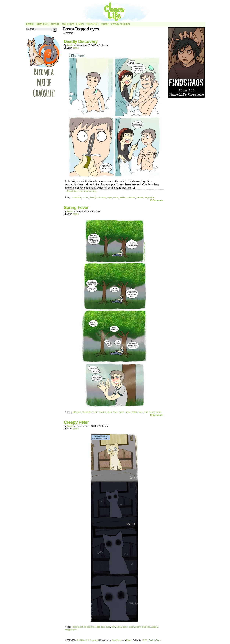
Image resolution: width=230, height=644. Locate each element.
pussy (131, 627)
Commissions (121, 24)
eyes (110, 197)
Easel (129, 640)
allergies (77, 412)
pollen (135, 412)
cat (98, 627)
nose (128, 412)
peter (125, 627)
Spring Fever (76, 207)
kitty (113, 627)
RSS (145, 640)
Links (80, 24)
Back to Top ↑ (155, 640)
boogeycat (78, 627)
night (119, 627)
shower (140, 197)
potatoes (131, 197)
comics (102, 412)
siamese (146, 627)
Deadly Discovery (81, 41)
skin (141, 412)
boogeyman (90, 627)
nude (116, 197)
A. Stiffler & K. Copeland (88, 640)
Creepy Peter (76, 422)
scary (138, 627)
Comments (156, 200)
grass (122, 412)
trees (159, 412)
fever (115, 412)
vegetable (149, 197)
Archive (42, 24)
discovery (102, 197)
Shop (105, 24)
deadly (93, 197)
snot (146, 412)
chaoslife (77, 197)
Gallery (68, 24)
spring (152, 412)
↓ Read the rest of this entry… (82, 191)
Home (30, 24)
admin (70, 45)
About (55, 24)
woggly (155, 627)
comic (76, 48)
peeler (123, 197)
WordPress (117, 640)
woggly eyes (71, 630)
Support (93, 24)
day (103, 627)
